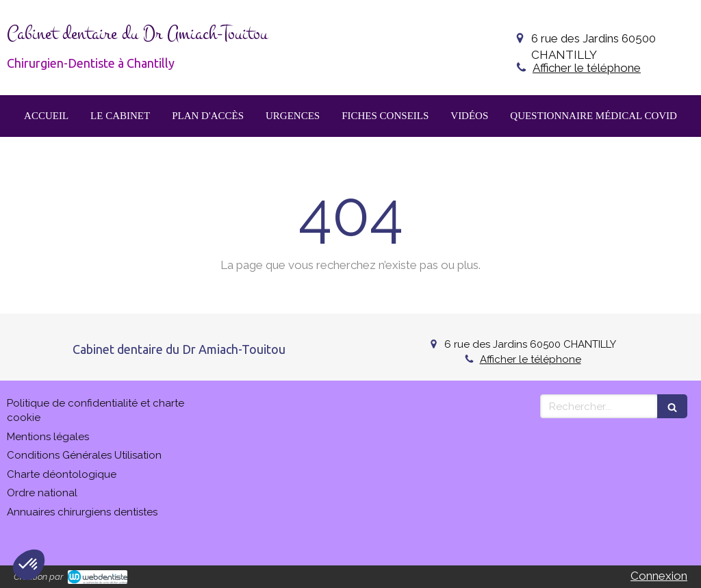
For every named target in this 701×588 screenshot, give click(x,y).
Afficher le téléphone (587, 68)
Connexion (659, 576)
